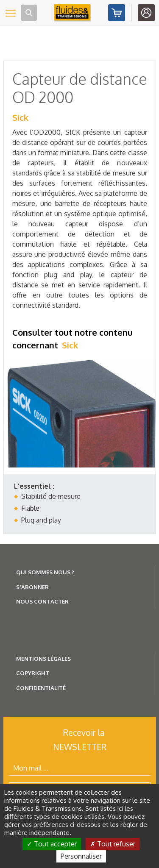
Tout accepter (52, 844)
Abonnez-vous (117, 13)
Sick (20, 117)
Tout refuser (113, 844)
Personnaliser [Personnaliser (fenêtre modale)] (81, 856)
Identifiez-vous (146, 13)
